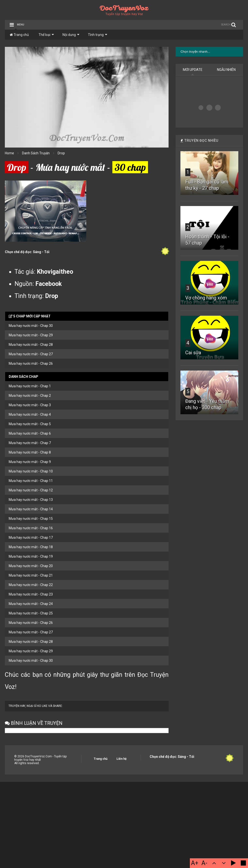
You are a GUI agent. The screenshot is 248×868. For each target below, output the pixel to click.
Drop (61, 153)
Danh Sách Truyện (36, 153)
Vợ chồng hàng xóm (206, 298)
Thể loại (46, 35)
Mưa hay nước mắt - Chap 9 (30, 462)
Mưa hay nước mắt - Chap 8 (30, 452)
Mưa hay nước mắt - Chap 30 (31, 326)
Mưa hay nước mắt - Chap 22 (31, 585)
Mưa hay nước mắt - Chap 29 (31, 335)
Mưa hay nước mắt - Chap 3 (30, 405)
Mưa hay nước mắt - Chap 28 (31, 345)
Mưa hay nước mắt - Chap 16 (31, 528)
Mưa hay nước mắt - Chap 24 (31, 604)
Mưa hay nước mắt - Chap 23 (31, 594)
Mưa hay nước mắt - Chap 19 (31, 556)
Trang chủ (19, 35)
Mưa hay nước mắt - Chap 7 (30, 443)
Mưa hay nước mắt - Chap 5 (30, 424)
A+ (195, 863)
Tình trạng (98, 35)
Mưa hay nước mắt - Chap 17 (31, 537)
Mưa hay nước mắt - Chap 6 (30, 433)
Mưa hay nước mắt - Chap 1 (30, 386)
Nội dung (71, 35)
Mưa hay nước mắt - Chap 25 (31, 613)
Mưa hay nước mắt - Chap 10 (31, 471)
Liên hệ (121, 759)
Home (9, 153)
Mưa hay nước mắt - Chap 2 (30, 396)
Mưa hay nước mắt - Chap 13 (31, 500)
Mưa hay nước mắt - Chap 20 (31, 566)
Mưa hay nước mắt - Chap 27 (31, 354)
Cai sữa (193, 353)
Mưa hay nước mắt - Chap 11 (31, 481)
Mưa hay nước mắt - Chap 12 (31, 490)
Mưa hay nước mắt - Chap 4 (30, 414)
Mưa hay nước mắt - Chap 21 (31, 575)
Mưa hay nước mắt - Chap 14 (31, 509)
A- (204, 863)
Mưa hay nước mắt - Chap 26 (31, 364)
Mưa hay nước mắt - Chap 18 (31, 547)
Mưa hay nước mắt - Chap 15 (31, 519)
